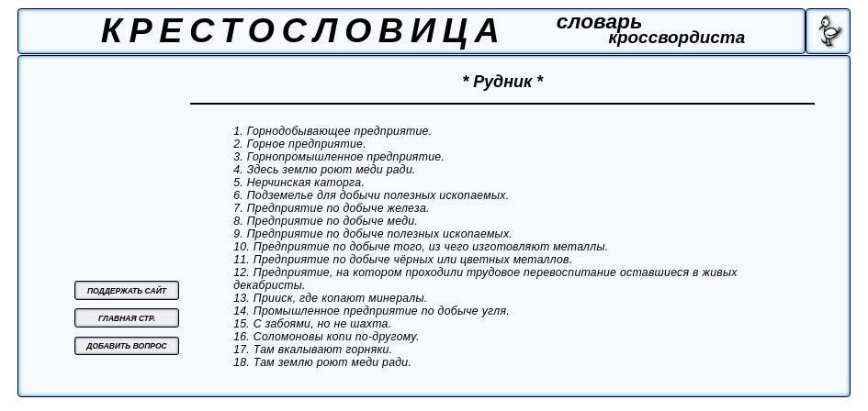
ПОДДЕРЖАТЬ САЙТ (127, 291)
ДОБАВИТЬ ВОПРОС (126, 346)
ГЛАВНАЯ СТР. (127, 318)
